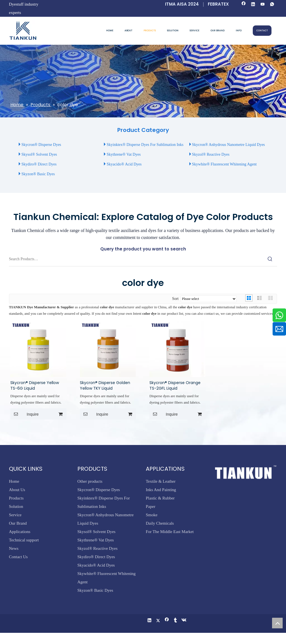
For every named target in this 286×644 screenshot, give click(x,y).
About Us (17, 490)
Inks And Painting (161, 490)
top (277, 623)
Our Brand (18, 523)
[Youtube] (263, 5)
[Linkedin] (253, 5)
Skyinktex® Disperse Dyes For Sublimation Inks (145, 145)
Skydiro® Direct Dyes (39, 164)
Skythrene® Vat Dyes (124, 154)
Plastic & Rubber (160, 498)
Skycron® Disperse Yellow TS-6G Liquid (35, 385)
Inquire (24, 414)
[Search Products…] (136, 259)
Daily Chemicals (160, 523)
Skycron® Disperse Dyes (41, 145)
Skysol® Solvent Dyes (39, 154)
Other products (90, 481)
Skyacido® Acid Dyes (124, 164)
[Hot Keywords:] (270, 259)
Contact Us (18, 557)
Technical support (24, 540)
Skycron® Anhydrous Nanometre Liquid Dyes (228, 145)
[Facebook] (244, 5)
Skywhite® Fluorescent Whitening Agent (225, 164)
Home (14, 481)
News (14, 548)
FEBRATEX (218, 4)
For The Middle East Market (170, 532)
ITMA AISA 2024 (182, 4)
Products (16, 498)
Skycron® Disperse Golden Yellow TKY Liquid (105, 385)
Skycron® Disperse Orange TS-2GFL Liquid (175, 385)
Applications (20, 532)
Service (15, 515)
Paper (151, 506)
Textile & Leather (161, 481)
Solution (16, 506)
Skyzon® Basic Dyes (38, 174)
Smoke (152, 515)
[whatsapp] (272, 5)
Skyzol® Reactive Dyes (211, 154)
